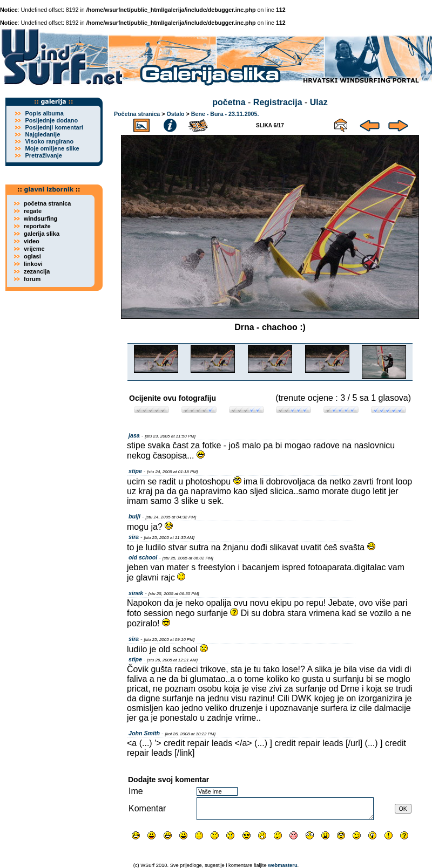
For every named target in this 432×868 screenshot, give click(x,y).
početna (229, 102)
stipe (135, 471)
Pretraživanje (43, 155)
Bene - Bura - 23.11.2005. (225, 114)
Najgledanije (42, 134)
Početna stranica (137, 114)
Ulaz (319, 102)
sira (134, 537)
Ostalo (175, 114)
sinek (136, 593)
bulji (134, 516)
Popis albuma (44, 113)
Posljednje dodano (51, 120)
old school (143, 557)
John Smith (144, 733)
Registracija (278, 102)
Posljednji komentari (54, 127)
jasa (134, 435)
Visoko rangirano (49, 141)
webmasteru (282, 865)
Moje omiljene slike (52, 148)
